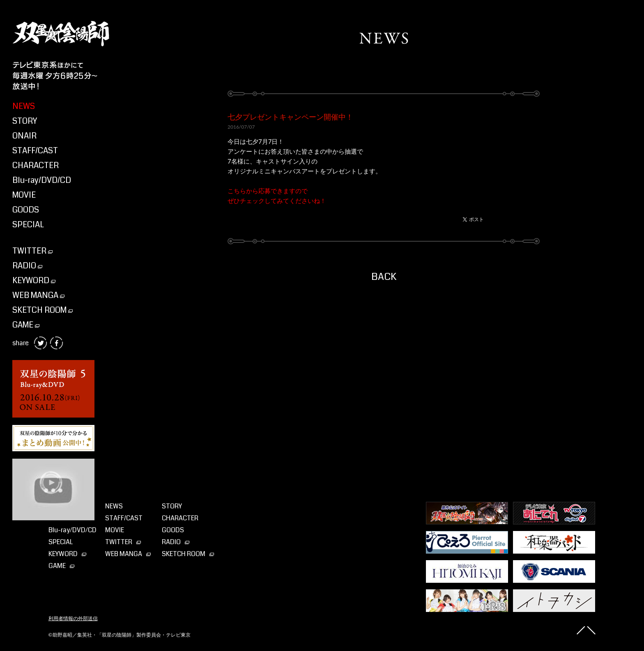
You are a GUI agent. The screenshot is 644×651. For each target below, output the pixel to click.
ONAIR (24, 136)
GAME (26, 325)
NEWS (24, 106)
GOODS (26, 210)
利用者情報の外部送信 (73, 619)
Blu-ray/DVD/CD (42, 180)
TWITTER (32, 251)
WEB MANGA (38, 295)
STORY (25, 121)
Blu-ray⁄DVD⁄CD (72, 530)
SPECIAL (28, 225)
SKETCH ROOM (43, 310)
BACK (384, 277)
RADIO (27, 266)
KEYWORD (34, 280)
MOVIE (24, 195)
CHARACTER (36, 165)
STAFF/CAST (35, 151)
